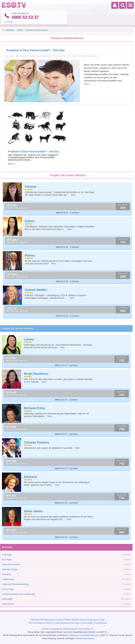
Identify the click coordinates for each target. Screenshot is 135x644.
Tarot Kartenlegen (36, 623)
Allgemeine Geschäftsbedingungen (84, 635)
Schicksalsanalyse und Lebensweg (18, 594)
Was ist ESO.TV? (86, 629)
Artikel (20, 30)
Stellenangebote (70, 629)
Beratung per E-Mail (96, 620)
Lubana (29, 339)
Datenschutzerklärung (85, 638)
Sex (65, 56)
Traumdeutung (100, 623)
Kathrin (30, 221)
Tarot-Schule (8, 604)
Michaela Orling (34, 408)
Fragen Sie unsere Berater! (18, 329)
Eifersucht (23, 56)
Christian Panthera (36, 442)
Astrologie (7, 555)
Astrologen (75, 623)
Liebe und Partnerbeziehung (84, 56)
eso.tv (12, 56)
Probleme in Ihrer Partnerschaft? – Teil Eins (34, 151)
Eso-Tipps (7, 560)
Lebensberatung (62, 623)
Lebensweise (8, 579)
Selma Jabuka (33, 511)
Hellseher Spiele (10, 569)
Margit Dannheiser (36, 374)
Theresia (31, 187)
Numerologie (8, 589)
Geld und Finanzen (11, 565)
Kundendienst (55, 629)
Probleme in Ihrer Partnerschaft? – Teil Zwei (35, 50)
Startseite (10, 30)
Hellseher (49, 623)
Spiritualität (7, 599)
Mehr (86, 84)
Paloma (30, 255)
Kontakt (45, 629)
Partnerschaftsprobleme (40, 56)
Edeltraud (30, 477)
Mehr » (12, 164)
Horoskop (57, 56)
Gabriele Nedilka (36, 290)
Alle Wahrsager (47, 620)
